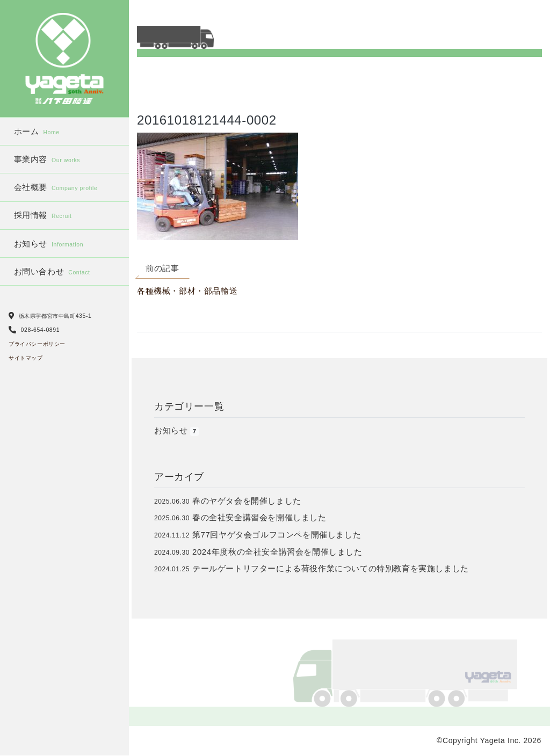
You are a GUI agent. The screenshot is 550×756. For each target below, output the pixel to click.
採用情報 (43, 215)
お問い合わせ (52, 271)
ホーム (37, 131)
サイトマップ (26, 358)
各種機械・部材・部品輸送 (187, 291)
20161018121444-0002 (207, 120)
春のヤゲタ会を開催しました (247, 501)
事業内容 (47, 159)
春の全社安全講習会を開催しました (259, 517)
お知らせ (49, 243)
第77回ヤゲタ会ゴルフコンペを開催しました (277, 535)
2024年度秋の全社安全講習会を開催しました (277, 552)
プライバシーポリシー (37, 344)
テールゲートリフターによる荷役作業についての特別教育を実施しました (331, 568)
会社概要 (56, 187)
